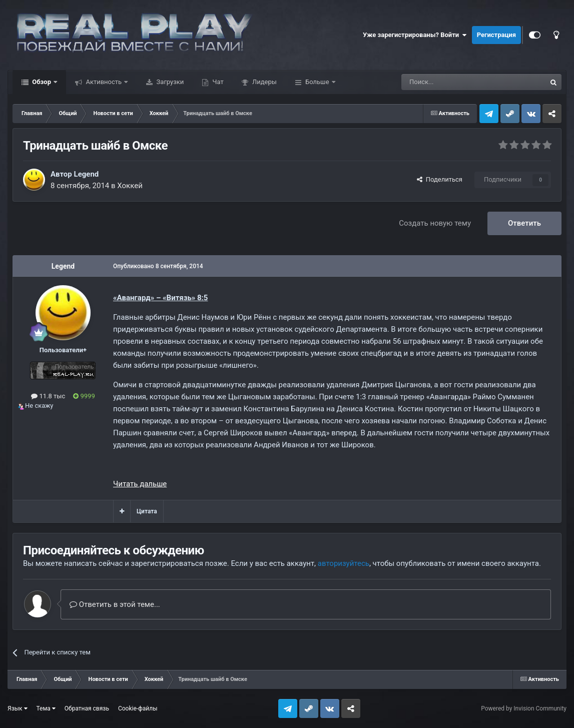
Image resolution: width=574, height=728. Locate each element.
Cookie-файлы (138, 708)
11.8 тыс (48, 396)
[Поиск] (451, 82)
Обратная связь (87, 708)
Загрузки (169, 82)
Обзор (42, 82)
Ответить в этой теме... (115, 604)
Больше (317, 82)
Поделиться (440, 179)
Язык (18, 708)
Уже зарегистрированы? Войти (415, 35)
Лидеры (264, 82)
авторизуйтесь (344, 563)
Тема (46, 708)
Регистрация (496, 35)
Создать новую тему (435, 223)
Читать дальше (140, 484)
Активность (104, 82)
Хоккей (130, 186)
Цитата (147, 511)
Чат (217, 82)
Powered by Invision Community (524, 708)
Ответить (524, 223)
